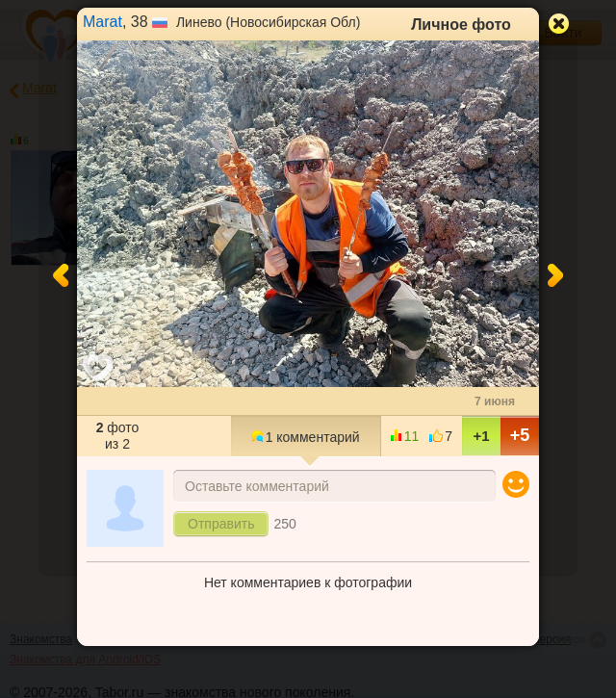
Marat (103, 22)
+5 (520, 435)
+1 (481, 436)
